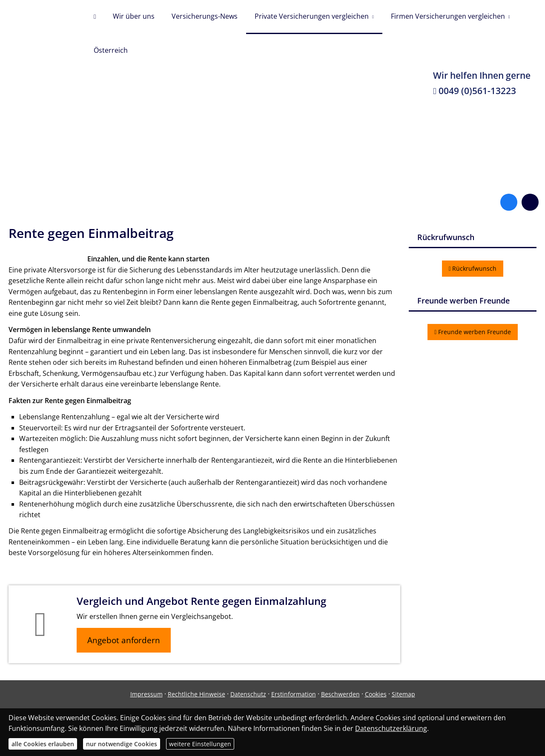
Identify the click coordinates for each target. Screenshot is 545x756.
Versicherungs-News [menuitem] (205, 16)
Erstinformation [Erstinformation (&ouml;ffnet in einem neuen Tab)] (294, 694)
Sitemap (403, 694)
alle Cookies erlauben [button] (43, 744)
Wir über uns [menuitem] (134, 16)
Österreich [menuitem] (111, 50)
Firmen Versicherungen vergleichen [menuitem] (448, 16)
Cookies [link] (376, 694)
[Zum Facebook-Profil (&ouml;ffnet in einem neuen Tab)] (509, 202)
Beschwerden (340, 694)
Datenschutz (248, 694)
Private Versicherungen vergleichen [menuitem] (312, 16)
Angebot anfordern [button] (124, 640)
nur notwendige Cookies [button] (122, 744)
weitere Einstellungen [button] (200, 744)
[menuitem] (95, 17)
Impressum (146, 694)
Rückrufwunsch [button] (473, 268)
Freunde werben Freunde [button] (473, 332)
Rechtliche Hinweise (196, 694)
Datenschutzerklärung (391, 728)
